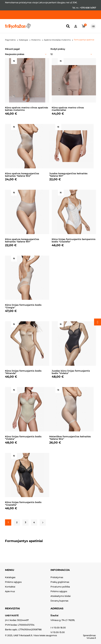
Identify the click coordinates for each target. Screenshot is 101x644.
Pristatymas (57, 577)
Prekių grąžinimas (60, 582)
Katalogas (10, 577)
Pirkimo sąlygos (13, 582)
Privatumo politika (60, 587)
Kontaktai (10, 587)
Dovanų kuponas (59, 601)
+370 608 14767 (88, 8)
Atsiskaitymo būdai (61, 596)
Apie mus (10, 591)
